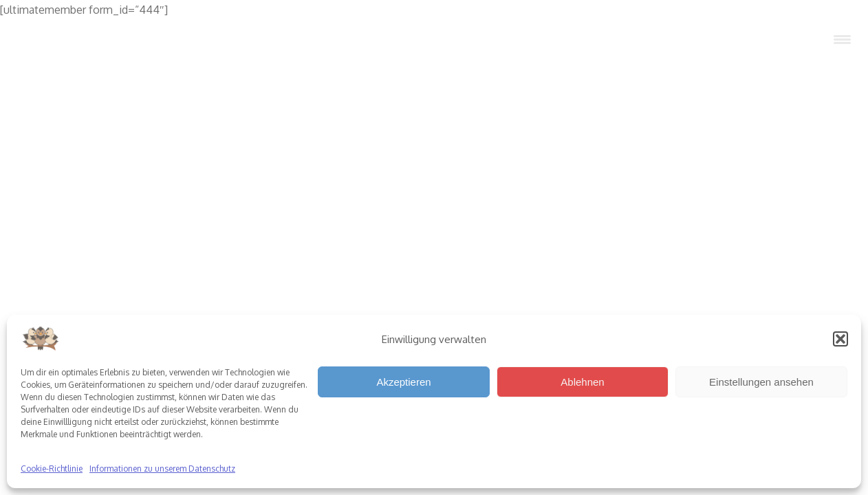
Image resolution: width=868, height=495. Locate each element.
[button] (840, 339)
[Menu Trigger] (842, 40)
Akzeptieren (403, 382)
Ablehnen (582, 382)
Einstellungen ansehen (761, 382)
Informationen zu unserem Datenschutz (162, 469)
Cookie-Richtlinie (52, 469)
